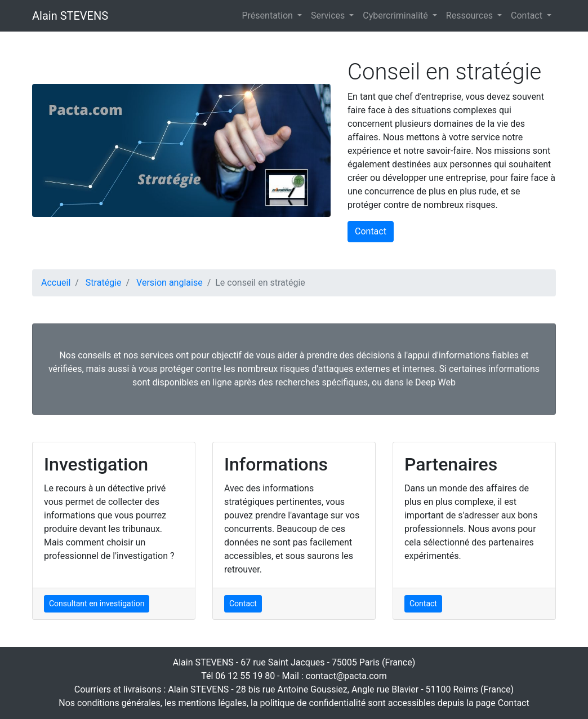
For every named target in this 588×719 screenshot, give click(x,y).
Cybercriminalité (396, 15)
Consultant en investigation (97, 603)
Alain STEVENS (70, 16)
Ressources (471, 15)
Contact (528, 15)
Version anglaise (170, 283)
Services (329, 15)
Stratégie (104, 283)
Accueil (56, 283)
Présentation (269, 15)
